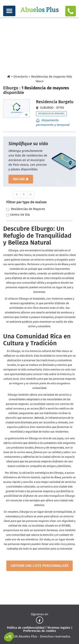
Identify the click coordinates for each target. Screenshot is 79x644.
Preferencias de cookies (40, 631)
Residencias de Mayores (26, 209)
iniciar (21, 179)
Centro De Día (18, 215)
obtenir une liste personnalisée (40, 566)
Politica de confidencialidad (26, 628)
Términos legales (59, 628)
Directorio (21, 77)
